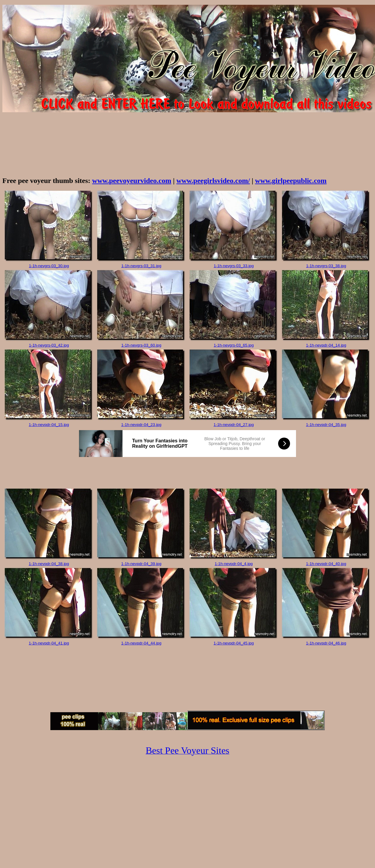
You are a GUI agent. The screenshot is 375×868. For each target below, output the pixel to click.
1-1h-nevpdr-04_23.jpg (141, 425)
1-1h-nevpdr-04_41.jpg (49, 643)
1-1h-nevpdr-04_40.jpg (326, 564)
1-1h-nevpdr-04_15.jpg (49, 425)
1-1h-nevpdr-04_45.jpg (234, 643)
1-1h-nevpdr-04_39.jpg (141, 564)
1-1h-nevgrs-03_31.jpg (141, 266)
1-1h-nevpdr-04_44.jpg (141, 643)
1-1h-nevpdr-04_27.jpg (234, 425)
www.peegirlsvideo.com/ (213, 181)
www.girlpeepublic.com (291, 181)
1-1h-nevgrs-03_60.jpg (141, 345)
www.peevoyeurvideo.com (132, 181)
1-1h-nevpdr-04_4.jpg (234, 564)
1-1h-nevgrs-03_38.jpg (326, 266)
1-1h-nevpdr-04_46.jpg (326, 643)
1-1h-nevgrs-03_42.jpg (49, 345)
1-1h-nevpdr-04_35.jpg (326, 425)
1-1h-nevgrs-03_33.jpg (234, 266)
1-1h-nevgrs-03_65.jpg (234, 345)
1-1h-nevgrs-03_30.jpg (49, 266)
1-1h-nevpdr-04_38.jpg (49, 564)
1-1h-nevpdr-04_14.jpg (326, 345)
